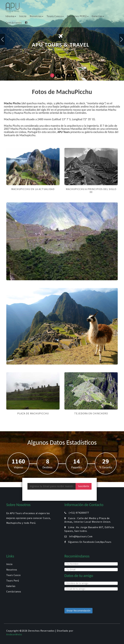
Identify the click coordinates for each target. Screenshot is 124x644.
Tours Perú (13, 581)
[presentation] (52, 496)
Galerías (98, 16)
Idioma (11, 16)
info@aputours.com (81, 536)
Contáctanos (14, 23)
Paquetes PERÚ (78, 16)
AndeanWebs (14, 634)
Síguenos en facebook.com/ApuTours (90, 542)
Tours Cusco (55, 16)
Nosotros (36, 16)
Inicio (23, 16)
